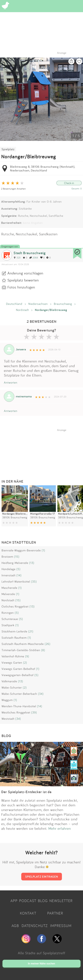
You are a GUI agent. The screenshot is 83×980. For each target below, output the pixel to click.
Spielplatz (8, 149)
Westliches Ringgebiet (16, 712)
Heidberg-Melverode (15, 563)
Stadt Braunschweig (30, 253)
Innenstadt (9, 575)
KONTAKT (28, 913)
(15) (17, 557)
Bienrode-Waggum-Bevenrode (21, 550)
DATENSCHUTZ (35, 926)
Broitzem (7, 557)
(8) (43, 650)
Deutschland (14, 304)
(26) (48, 644)
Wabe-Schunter (12, 687)
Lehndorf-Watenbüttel (16, 581)
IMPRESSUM (61, 926)
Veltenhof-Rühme (13, 656)
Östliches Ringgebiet (15, 606)
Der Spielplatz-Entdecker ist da (26, 792)
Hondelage (9, 569)
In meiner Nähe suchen (41, 964)
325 (17, 258)
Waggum (7, 700)
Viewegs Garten (12, 663)
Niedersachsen (38, 304)
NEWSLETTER (61, 901)
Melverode (8, 594)
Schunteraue (10, 619)
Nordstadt (22, 310)
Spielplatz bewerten (23, 280)
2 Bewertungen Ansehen (13, 189)
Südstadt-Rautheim (14, 638)
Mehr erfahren (60, 828)
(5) (18, 569)
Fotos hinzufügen (21, 287)
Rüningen (8, 613)
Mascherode (9, 588)
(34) (41, 694)
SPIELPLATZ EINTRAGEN (42, 877)
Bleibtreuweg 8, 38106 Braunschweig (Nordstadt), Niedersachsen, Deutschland (43, 168)
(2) (25, 663)
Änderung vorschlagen (25, 273)
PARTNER (55, 913)
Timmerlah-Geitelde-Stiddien (21, 650)
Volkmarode (9, 681)
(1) (43, 550)
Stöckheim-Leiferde (14, 631)
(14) (19, 575)
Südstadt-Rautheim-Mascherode (23, 644)
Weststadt (8, 719)
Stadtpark (8, 625)
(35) (34, 581)
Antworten (11, 382)
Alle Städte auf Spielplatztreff (42, 953)
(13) (32, 563)
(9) (27, 656)
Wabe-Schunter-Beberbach (19, 694)
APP (14, 901)
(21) (31, 631)
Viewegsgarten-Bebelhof (18, 675)
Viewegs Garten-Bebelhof (18, 669)
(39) (34, 712)
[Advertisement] (43, 451)
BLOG (43, 901)
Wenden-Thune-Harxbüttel (19, 706)
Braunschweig (63, 304)
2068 (34, 258)
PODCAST (28, 901)
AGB (15, 926)
